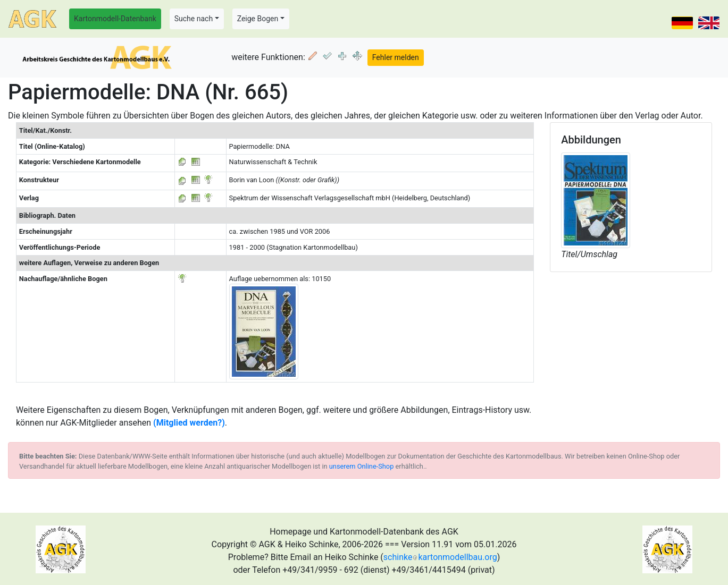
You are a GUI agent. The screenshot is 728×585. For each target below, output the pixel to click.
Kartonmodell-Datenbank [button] (115, 19)
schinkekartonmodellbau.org (440, 557)
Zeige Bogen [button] (258, 19)
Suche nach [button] (194, 19)
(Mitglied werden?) (189, 423)
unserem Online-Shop (362, 466)
